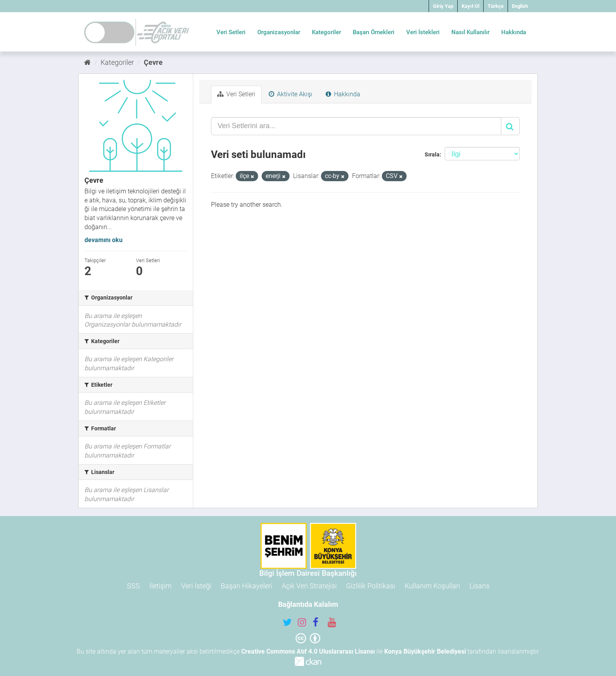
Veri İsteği (196, 586)
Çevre (153, 62)
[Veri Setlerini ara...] (356, 126)
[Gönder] (510, 126)
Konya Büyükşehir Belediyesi (425, 651)
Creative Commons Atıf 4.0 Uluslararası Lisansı (308, 651)
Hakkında (514, 32)
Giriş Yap (443, 6)
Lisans (479, 586)
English (520, 6)
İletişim (160, 586)
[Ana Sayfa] (87, 62)
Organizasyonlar (279, 32)
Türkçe (496, 6)
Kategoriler (326, 32)
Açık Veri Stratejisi (309, 586)
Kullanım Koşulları (432, 586)
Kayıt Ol (470, 6)
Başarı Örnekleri (374, 32)
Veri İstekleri (423, 32)
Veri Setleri (231, 32)
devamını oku (104, 240)
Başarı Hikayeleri (247, 586)
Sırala (432, 154)
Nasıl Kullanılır (470, 32)
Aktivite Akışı (291, 94)
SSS (133, 586)
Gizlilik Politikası (371, 586)
